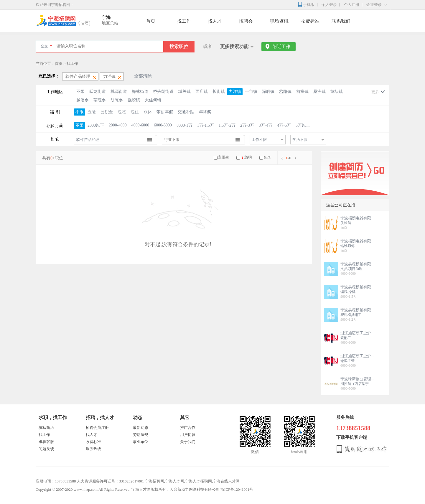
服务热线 (93, 449)
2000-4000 (118, 125)
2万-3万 (247, 125)
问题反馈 (46, 449)
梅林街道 (140, 92)
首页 (151, 21)
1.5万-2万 (227, 125)
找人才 (215, 21)
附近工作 (281, 47)
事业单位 (141, 442)
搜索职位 (179, 46)
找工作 (184, 21)
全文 (44, 46)
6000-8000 (163, 125)
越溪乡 (83, 100)
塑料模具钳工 (351, 315)
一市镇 (251, 92)
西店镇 (202, 92)
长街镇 (219, 92)
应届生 (223, 157)
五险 (92, 112)
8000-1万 (185, 125)
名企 (267, 157)
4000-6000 (140, 125)
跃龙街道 (98, 92)
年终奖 (205, 112)
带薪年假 (165, 112)
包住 (135, 112)
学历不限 (300, 140)
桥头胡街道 (163, 92)
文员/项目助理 (351, 269)
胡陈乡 (117, 100)
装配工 (346, 338)
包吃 (122, 112)
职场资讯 (279, 21)
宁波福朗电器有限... (357, 218)
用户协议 (188, 435)
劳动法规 (141, 435)
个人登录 (329, 5)
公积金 (107, 112)
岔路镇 (285, 92)
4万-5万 (284, 125)
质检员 (346, 223)
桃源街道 (119, 92)
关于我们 (188, 442)
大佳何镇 (153, 100)
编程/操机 (348, 292)
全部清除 (143, 76)
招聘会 (246, 21)
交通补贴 (186, 112)
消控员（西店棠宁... (356, 384)
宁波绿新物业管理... (357, 379)
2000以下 (96, 125)
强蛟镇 (134, 100)
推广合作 (188, 428)
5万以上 (303, 125)
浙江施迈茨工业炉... (357, 333)
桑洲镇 (319, 92)
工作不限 (259, 140)
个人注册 (352, 5)
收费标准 (310, 21)
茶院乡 (100, 100)
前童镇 (302, 92)
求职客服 (46, 442)
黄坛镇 (337, 92)
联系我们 (341, 21)
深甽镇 (268, 92)
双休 (148, 112)
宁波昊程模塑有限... (357, 264)
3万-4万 (266, 125)
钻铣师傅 (347, 246)
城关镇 (185, 92)
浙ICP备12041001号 (237, 489)
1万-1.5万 (206, 125)
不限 (80, 92)
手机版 (309, 5)
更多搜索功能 (234, 46)
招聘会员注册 (97, 428)
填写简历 (46, 428)
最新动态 (141, 428)
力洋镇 (235, 92)
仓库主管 (347, 361)
